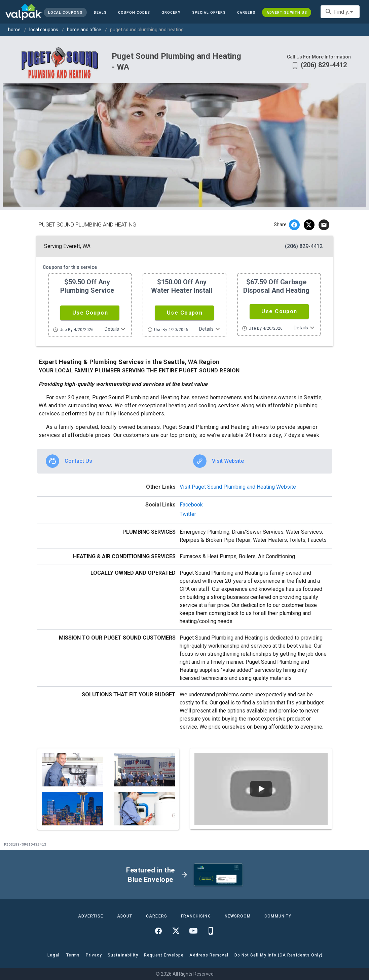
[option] (111, 461)
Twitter (188, 514)
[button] (209, 12)
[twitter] (309, 225)
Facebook (191, 505)
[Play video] (261, 789)
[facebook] (294, 225)
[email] (324, 225)
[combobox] (340, 12)
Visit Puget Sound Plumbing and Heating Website (238, 487)
